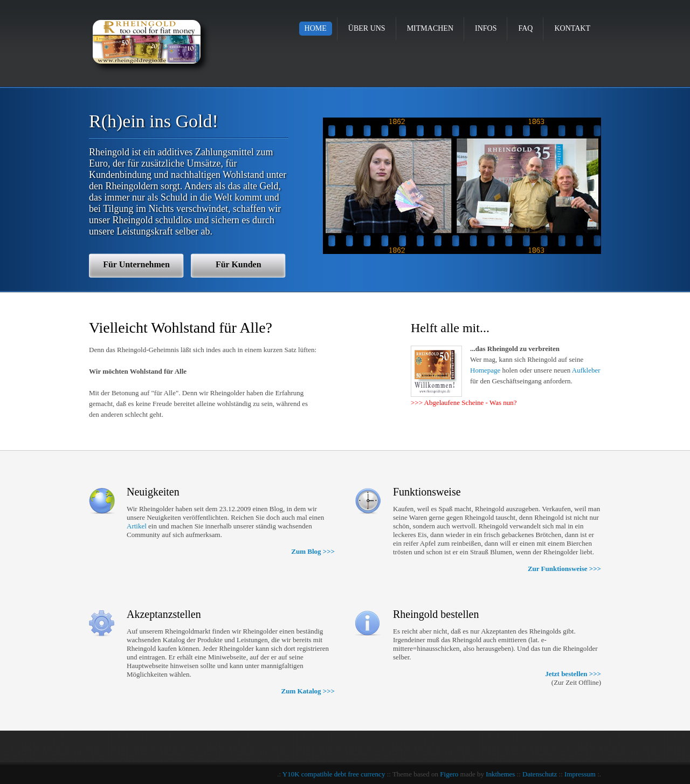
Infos (486, 28)
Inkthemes (500, 774)
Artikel (137, 526)
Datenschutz (540, 774)
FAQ (525, 28)
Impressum (580, 774)
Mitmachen (430, 28)
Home (316, 28)
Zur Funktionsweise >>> (564, 569)
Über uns (367, 28)
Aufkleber (586, 370)
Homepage (485, 370)
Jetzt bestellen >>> (573, 674)
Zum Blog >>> (313, 551)
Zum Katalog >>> (308, 691)
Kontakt (572, 28)
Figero (449, 774)
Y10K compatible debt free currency (334, 774)
